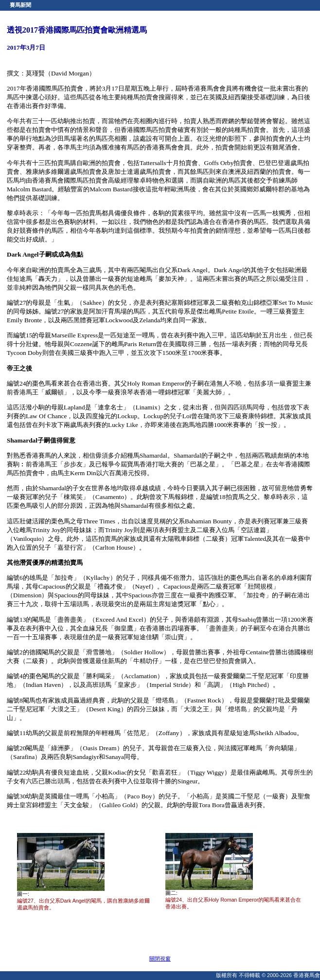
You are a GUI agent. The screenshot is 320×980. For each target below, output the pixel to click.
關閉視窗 (160, 959)
